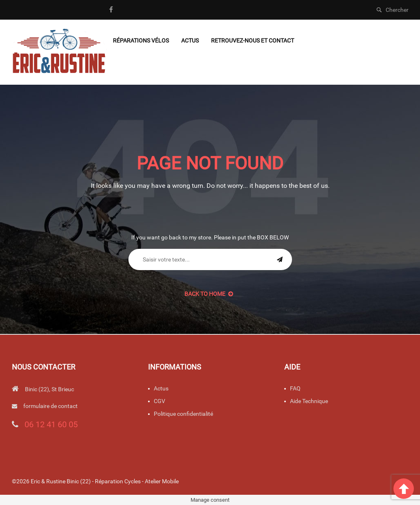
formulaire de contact (51, 406)
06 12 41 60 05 (51, 424)
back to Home (209, 294)
